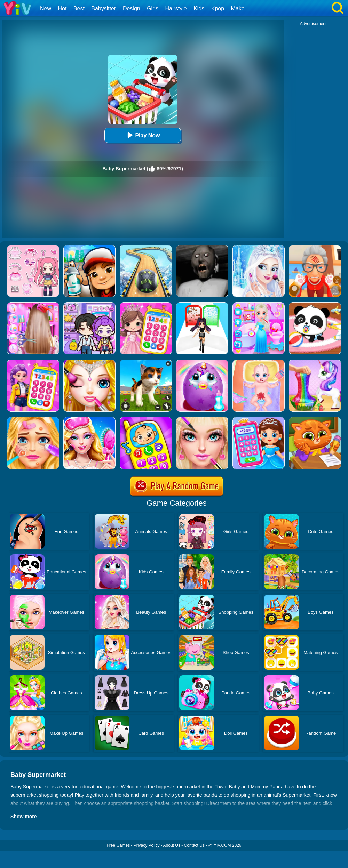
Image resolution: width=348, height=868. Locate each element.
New (46, 9)
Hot (62, 9)
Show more (23, 817)
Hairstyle (176, 9)
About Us (172, 845)
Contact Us (194, 845)
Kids (199, 9)
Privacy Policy (147, 845)
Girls (153, 9)
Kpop (218, 9)
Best (79, 9)
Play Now (143, 135)
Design (132, 9)
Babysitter (104, 9)
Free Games (118, 845)
